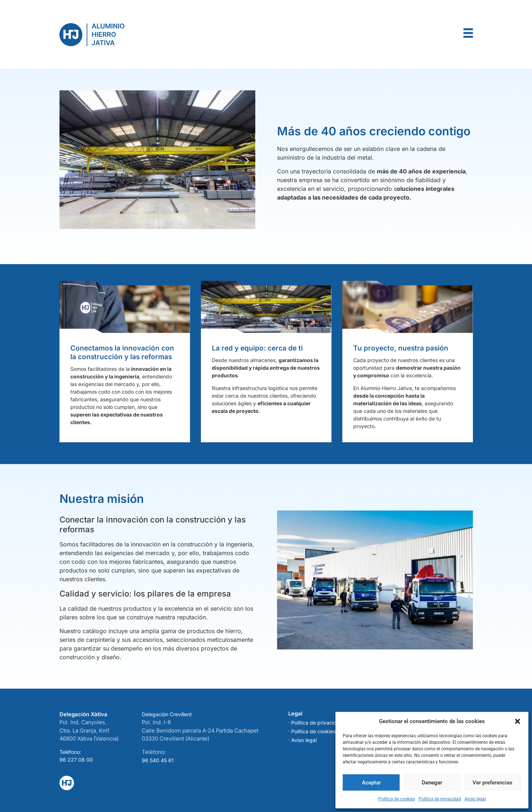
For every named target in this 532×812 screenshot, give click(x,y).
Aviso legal (475, 799)
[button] (517, 721)
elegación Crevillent (169, 714)
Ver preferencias (492, 783)
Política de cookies (397, 799)
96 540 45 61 (158, 760)
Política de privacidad (440, 799)
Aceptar (371, 783)
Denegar (432, 783)
